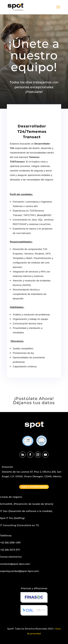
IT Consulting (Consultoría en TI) (19, 525)
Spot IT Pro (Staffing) (12, 518)
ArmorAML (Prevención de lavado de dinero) (27, 504)
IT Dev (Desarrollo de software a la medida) (26, 511)
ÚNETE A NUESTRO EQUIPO (34, 487)
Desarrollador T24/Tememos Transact (32, 132)
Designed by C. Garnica (14, 578)
